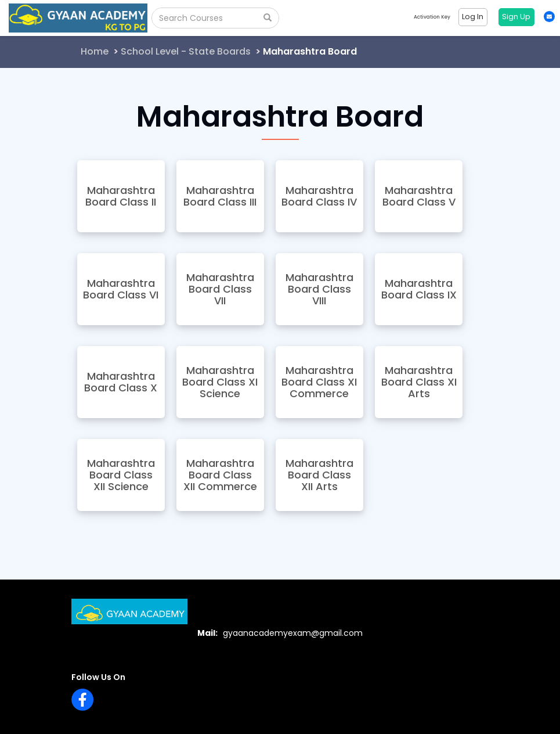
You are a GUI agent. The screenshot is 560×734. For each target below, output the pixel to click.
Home (95, 51)
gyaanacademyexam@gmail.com (293, 633)
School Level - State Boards (186, 51)
